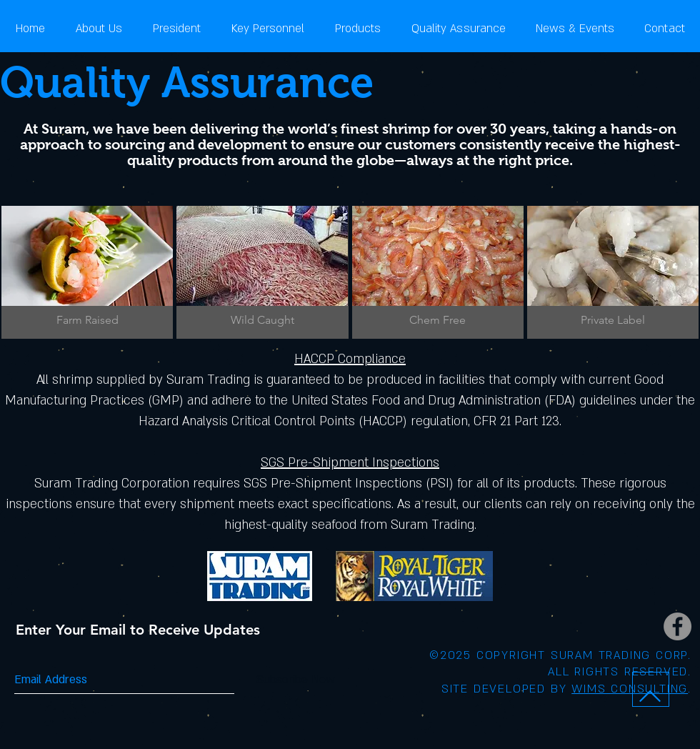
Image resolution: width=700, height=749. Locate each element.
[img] (87, 272)
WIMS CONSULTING (630, 689)
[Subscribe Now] (296, 680)
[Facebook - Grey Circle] (677, 626)
